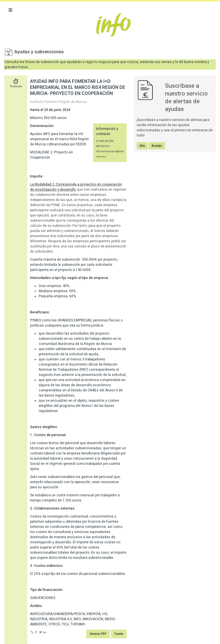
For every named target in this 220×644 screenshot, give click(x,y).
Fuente (119, 634)
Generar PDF (98, 634)
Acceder (157, 146)
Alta (142, 146)
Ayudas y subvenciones (39, 52)
